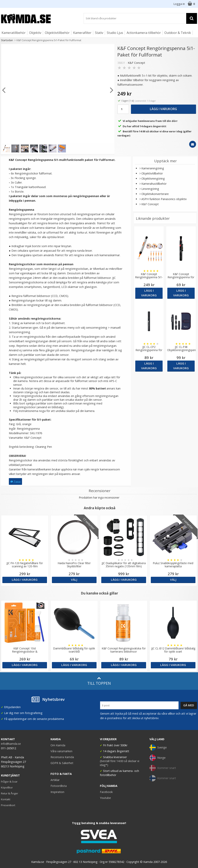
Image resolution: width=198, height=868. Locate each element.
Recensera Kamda (62, 757)
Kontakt (6, 799)
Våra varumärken (61, 751)
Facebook (106, 792)
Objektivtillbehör (57, 33)
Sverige (158, 747)
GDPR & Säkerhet (62, 763)
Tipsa (15, 481)
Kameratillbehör (14, 33)
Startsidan (7, 40)
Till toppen (99, 681)
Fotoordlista (59, 786)
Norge (157, 758)
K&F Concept (136, 63)
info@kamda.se (11, 744)
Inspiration (57, 792)
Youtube (105, 798)
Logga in (179, 4)
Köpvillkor (7, 787)
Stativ (99, 33)
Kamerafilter (82, 33)
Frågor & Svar (9, 782)
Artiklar (55, 780)
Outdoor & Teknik (178, 33)
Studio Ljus (115, 33)
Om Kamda (58, 745)
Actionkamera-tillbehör (144, 33)
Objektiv (35, 33)
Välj (74, 580)
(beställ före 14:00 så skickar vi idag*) (120, 763)
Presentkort (8, 805)
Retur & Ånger (10, 793)
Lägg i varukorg (163, 109)
